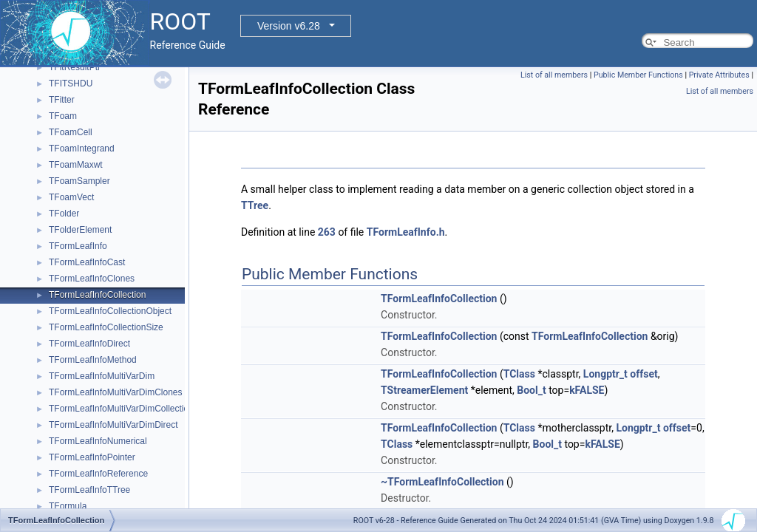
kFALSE (587, 390)
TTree (255, 205)
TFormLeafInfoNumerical (98, 441)
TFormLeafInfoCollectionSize (106, 327)
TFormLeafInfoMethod (93, 360)
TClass (519, 374)
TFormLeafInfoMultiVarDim (102, 376)
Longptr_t (605, 374)
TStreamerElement (424, 390)
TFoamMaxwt (76, 165)
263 (327, 232)
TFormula (68, 506)
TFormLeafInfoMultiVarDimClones (116, 392)
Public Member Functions (638, 75)
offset (644, 374)
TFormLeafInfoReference (98, 474)
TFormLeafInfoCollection (97, 295)
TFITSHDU (71, 83)
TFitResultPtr (75, 67)
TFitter (62, 100)
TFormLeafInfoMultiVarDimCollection (121, 409)
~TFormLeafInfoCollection (442, 482)
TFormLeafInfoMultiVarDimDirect (113, 425)
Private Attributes (719, 75)
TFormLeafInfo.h (406, 232)
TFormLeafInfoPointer (92, 457)
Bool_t (531, 390)
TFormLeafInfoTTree (89, 490)
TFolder (64, 214)
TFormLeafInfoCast (87, 262)
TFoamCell (71, 132)
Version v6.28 (289, 26)
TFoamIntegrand (82, 149)
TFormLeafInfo (78, 246)
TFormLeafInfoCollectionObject (110, 311)
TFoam (63, 116)
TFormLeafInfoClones (92, 279)
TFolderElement (80, 230)
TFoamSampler (79, 181)
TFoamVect (71, 197)
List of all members (554, 75)
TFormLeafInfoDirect (89, 344)
